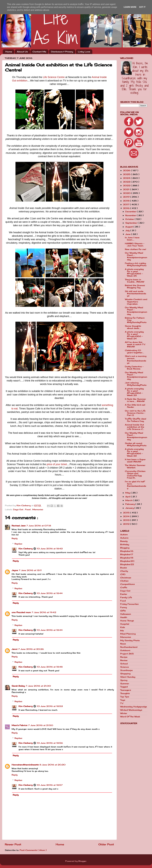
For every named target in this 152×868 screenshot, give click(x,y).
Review (124, 660)
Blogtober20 (127, 561)
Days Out (19, 509)
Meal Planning (128, 634)
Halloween (126, 614)
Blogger (82, 861)
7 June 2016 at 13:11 (30, 570)
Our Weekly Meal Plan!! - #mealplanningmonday (136, 256)
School (124, 664)
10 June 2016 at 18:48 (50, 667)
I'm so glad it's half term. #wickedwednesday (135, 485)
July (128, 230)
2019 (127, 197)
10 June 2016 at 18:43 (50, 549)
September (132, 223)
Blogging (125, 548)
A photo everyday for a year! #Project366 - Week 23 (134, 392)
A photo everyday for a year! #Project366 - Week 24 (134, 335)
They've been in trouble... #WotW (135, 281)
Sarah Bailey (18, 686)
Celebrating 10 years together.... (134, 351)
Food (28, 509)
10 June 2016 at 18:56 (50, 743)
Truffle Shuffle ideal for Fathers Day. (135, 420)
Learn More (130, 7)
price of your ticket (57, 464)
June (128, 234)
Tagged (124, 687)
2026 (127, 170)
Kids (123, 627)
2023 (127, 182)
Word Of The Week (130, 717)
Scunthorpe (126, 670)
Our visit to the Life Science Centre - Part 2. (135, 413)
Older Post (106, 844)
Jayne (15, 570)
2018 (127, 201)
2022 (127, 186)
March (129, 500)
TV (122, 703)
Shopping (125, 674)
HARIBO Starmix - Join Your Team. (135, 245)
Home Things (127, 621)
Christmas (126, 578)
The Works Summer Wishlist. (135, 466)
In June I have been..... (132, 239)
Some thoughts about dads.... (133, 327)
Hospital (125, 624)
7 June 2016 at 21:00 (38, 686)
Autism (124, 535)
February (130, 504)
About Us (22, 52)
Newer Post (13, 844)
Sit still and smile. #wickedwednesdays (135, 294)
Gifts (123, 611)
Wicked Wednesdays (131, 710)
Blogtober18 (127, 558)
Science (125, 667)
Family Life (126, 597)
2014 (127, 516)
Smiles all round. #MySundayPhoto (136, 444)
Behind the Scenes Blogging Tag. (135, 286)
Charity (124, 571)
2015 (127, 513)
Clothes (124, 581)
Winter (124, 713)
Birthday (125, 544)
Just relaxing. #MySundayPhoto (136, 384)
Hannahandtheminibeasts (25, 765)
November (131, 215)
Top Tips (125, 697)
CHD (123, 574)
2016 (127, 208)
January (130, 508)
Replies (18, 544)
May (128, 493)
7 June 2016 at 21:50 (41, 725)
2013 (127, 520)
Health (124, 617)
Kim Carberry (26, 549)
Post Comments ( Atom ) (33, 850)
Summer (125, 684)
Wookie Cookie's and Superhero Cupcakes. (136, 302)
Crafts (124, 587)
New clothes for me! (135, 249)
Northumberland (129, 647)
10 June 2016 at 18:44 (50, 593)
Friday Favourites (129, 604)
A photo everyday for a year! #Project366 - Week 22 (134, 452)
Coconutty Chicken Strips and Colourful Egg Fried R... (135, 475)
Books (124, 568)
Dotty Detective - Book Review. (134, 368)
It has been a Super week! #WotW (135, 461)
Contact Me (39, 52)
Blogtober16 (127, 551)
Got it (142, 7)
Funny (124, 607)
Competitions (127, 584)
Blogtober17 (127, 554)
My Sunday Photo (130, 640)
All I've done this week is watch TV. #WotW (135, 344)
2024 (127, 178)
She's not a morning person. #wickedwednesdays (136, 360)
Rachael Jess (19, 526)
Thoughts (125, 693)
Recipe (124, 657)
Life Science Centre (54, 77)
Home (9, 52)
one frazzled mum (21, 612)
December (131, 212)
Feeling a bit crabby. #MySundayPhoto (136, 264)
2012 (127, 524)
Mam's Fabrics (19, 725)
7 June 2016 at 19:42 (44, 612)
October (130, 219)
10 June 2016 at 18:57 (50, 785)
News (123, 644)
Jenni (15, 649)
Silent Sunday (128, 677)
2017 (127, 204)
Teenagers (126, 690)
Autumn (124, 538)
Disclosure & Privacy (62, 52)
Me (122, 631)
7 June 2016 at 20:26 (31, 649)
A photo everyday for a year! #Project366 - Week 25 (134, 273)
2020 (127, 193)
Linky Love (84, 52)
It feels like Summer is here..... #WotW (135, 400)
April (128, 497)
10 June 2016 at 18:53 (50, 706)
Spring (124, 680)
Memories (38, 509)
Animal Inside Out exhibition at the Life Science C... (135, 427)
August (129, 227)
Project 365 (127, 654)
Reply (15, 538)
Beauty (124, 541)
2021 (127, 189)
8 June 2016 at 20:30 (53, 765)
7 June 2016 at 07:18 (39, 526)
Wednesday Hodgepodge (134, 707)
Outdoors (125, 650)
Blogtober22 (127, 564)
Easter (124, 594)
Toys (123, 700)
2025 (127, 174)
